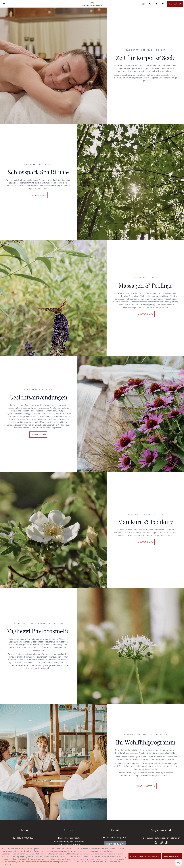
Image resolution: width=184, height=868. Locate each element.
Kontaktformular (115, 844)
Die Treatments (38, 195)
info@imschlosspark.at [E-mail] (115, 837)
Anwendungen (146, 314)
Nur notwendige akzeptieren (145, 856)
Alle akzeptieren (172, 856)
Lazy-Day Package (149, 776)
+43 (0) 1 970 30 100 (24, 838)
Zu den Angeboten (146, 786)
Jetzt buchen (175, 4)
